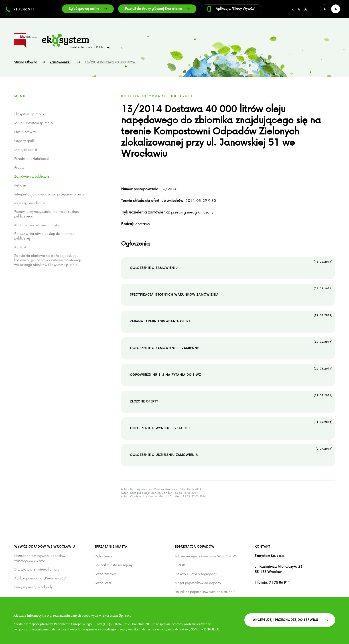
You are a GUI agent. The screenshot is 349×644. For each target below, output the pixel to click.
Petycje (20, 185)
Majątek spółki (26, 150)
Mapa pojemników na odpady (198, 583)
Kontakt (20, 247)
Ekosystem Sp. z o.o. (30, 114)
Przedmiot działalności (32, 159)
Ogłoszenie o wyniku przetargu (231, 425)
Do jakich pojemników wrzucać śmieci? (205, 592)
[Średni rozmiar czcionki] (299, 9)
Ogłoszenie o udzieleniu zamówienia (231, 452)
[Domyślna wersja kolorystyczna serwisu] (325, 9)
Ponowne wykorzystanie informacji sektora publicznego (47, 214)
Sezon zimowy (105, 574)
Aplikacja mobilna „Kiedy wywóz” (40, 578)
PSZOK (180, 565)
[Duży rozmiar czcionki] (305, 9)
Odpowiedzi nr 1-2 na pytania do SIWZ (231, 372)
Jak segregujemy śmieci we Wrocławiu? (205, 556)
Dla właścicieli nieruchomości (37, 569)
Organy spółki (25, 141)
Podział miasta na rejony (113, 565)
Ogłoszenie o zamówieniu (231, 265)
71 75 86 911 (24, 9)
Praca (19, 168)
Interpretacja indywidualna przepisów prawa (49, 194)
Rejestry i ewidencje (30, 203)
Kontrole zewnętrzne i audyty (37, 225)
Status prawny (25, 132)
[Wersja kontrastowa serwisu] (336, 9)
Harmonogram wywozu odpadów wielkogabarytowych (40, 558)
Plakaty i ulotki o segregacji (196, 574)
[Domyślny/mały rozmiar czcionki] (293, 9)
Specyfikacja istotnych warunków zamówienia (231, 291)
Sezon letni (103, 583)
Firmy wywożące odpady (33, 587)
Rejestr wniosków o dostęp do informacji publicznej (45, 236)
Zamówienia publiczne (32, 176)
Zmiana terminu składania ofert (231, 318)
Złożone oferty (231, 398)
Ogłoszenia (103, 556)
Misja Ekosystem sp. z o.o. (34, 123)
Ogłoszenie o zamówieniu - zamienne (231, 345)
